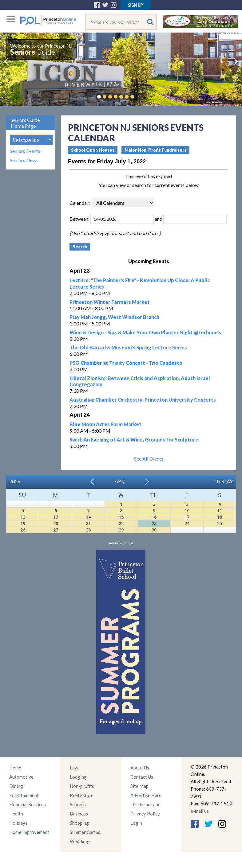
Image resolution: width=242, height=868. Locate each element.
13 (56, 517)
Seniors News (24, 160)
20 (56, 523)
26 (23, 530)
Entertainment (24, 795)
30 (154, 530)
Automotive (21, 777)
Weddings (80, 841)
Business (79, 814)
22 (121, 523)
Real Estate (82, 795)
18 (220, 517)
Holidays (18, 823)
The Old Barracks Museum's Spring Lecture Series (128, 347)
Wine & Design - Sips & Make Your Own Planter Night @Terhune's (145, 332)
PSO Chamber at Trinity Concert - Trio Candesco (126, 363)
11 (220, 510)
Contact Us (142, 777)
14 (88, 517)
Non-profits (82, 786)
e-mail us (200, 811)
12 (23, 517)
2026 (15, 481)
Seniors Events (25, 151)
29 (121, 530)
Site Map (139, 786)
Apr (119, 481)
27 (56, 530)
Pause (141, 97)
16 (154, 517)
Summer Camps (85, 832)
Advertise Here (146, 795)
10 (187, 510)
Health (16, 814)
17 (187, 517)
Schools (78, 804)
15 (121, 517)
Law (74, 768)
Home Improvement (29, 832)
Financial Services (28, 804)
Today (224, 481)
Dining (16, 786)
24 (187, 523)
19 (23, 523)
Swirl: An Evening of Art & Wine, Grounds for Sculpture (134, 440)
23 (154, 523)
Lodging (78, 777)
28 (88, 530)
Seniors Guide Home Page (25, 123)
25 (220, 523)
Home (15, 768)
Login (136, 823)
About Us (140, 768)
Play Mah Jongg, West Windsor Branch (114, 317)
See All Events (149, 459)
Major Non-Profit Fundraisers (155, 150)
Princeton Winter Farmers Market (110, 302)
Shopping (79, 823)
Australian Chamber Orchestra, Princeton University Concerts (143, 400)
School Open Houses (93, 150)
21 (88, 523)
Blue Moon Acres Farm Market (105, 424)
